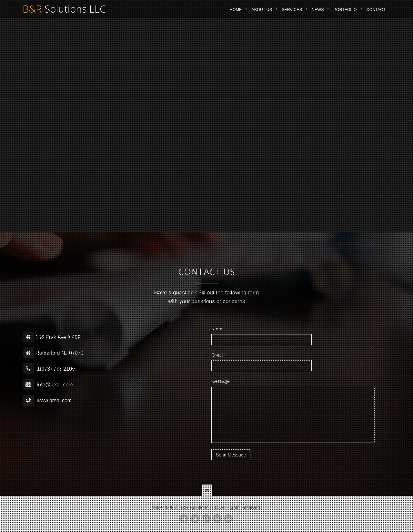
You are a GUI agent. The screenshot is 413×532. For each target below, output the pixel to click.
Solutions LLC (64, 12)
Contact (376, 13)
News (318, 13)
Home (236, 13)
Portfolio (345, 13)
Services (292, 13)
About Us (262, 13)
